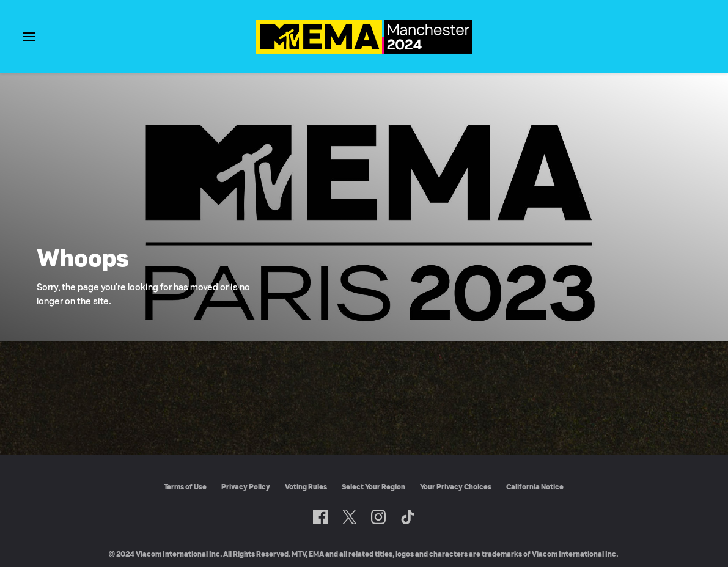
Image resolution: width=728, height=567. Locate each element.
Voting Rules (306, 487)
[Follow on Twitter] (349, 517)
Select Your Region (373, 487)
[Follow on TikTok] (408, 517)
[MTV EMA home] (364, 50)
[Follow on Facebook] (320, 517)
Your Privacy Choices (456, 487)
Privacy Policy (246, 487)
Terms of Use (185, 487)
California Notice (535, 487)
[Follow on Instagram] (378, 517)
